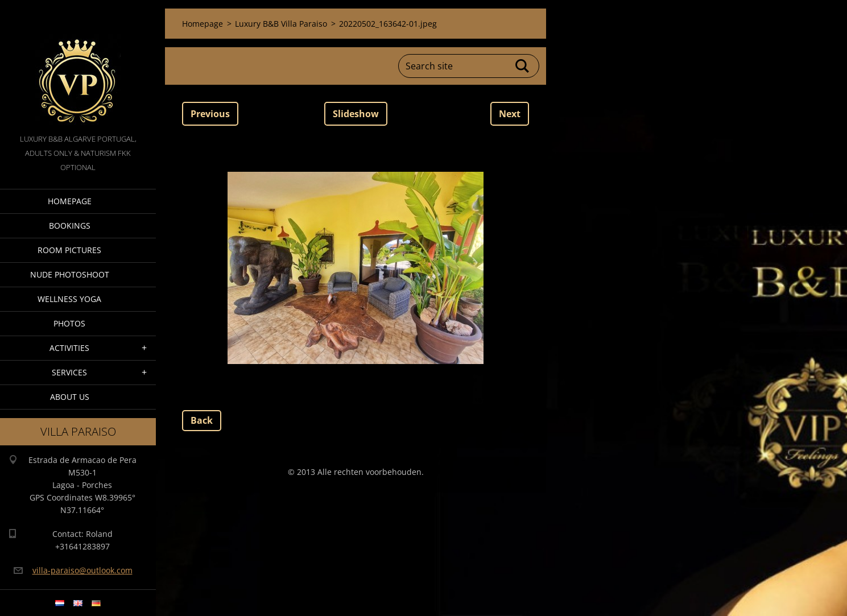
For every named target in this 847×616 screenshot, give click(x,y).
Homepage (70, 201)
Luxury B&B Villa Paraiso (281, 24)
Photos (69, 323)
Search (523, 66)
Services (69, 372)
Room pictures (69, 250)
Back (202, 420)
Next (510, 114)
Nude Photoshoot (70, 274)
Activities (69, 348)
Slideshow (356, 114)
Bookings (70, 226)
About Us (70, 397)
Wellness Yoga (69, 299)
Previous (210, 114)
